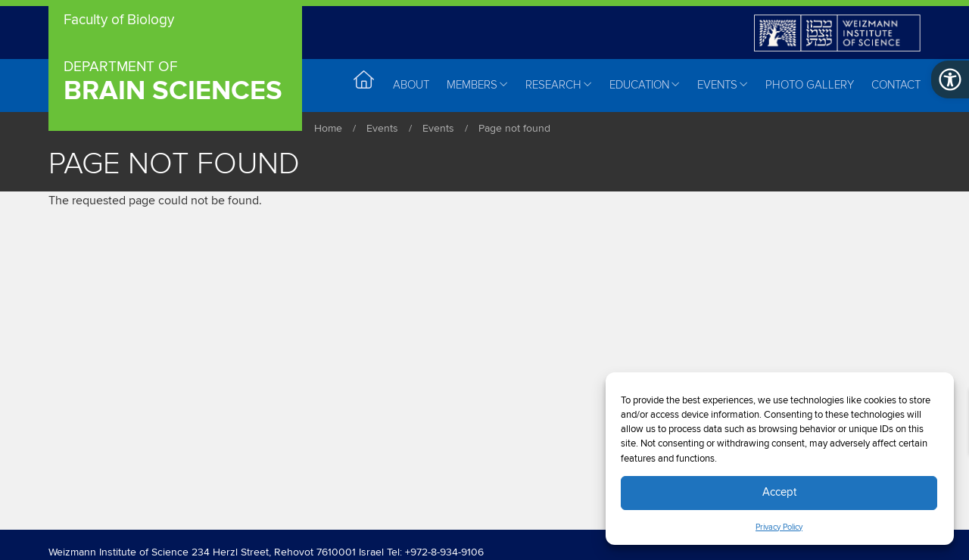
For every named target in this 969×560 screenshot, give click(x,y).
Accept (779, 492)
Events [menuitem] (723, 85)
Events (382, 129)
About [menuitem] (411, 85)
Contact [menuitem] (896, 85)
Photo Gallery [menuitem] (810, 85)
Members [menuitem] (477, 85)
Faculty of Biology (119, 21)
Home (328, 129)
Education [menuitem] (645, 85)
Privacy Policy (779, 527)
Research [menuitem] (559, 85)
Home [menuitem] (365, 84)
